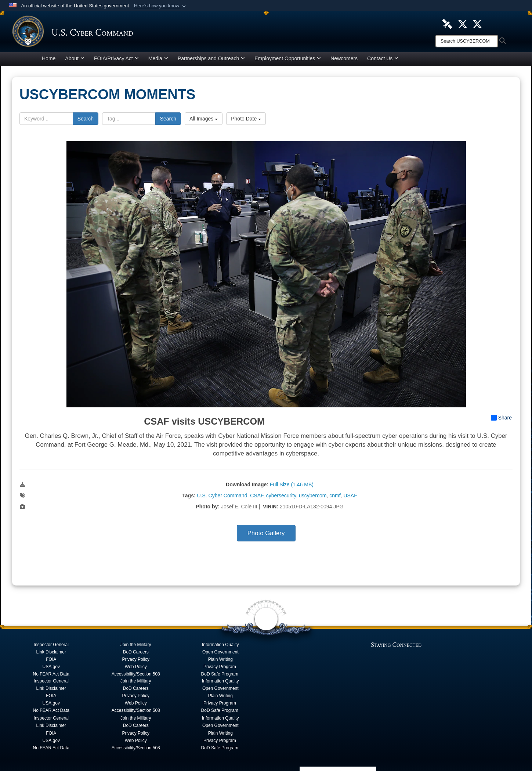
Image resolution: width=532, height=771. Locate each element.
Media (158, 60)
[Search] (467, 41)
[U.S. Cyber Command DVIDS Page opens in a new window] (447, 24)
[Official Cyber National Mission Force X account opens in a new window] (477, 24)
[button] (161, 6)
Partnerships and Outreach (211, 60)
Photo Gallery (266, 535)
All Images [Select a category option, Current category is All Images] (204, 120)
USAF (350, 497)
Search (86, 120)
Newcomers (344, 60)
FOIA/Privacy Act (116, 60)
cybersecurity (281, 497)
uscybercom (313, 497)
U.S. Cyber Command (222, 497)
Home (49, 60)
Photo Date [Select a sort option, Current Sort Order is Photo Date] (246, 120)
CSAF (257, 497)
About (75, 60)
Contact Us (383, 60)
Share (501, 419)
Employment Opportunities (288, 60)
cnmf (335, 497)
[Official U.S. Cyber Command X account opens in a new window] (463, 24)
